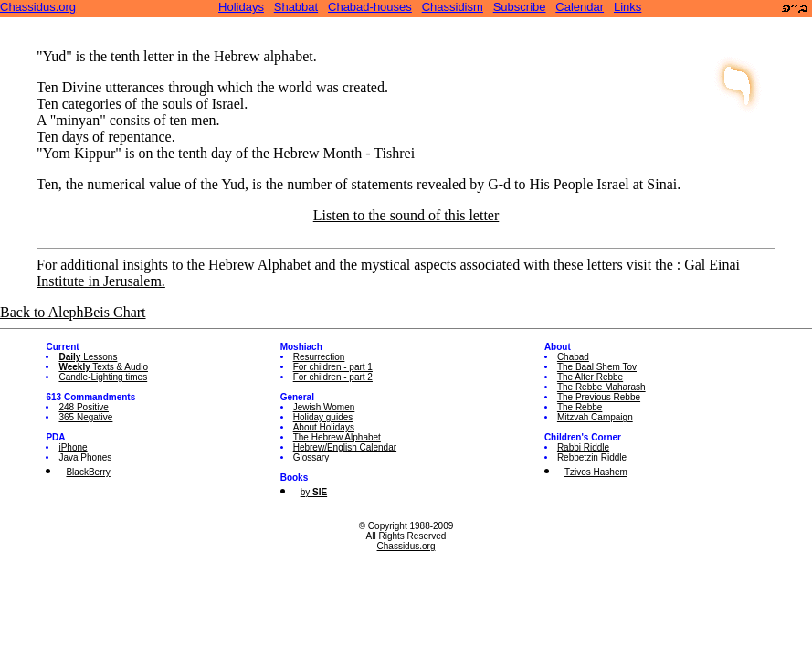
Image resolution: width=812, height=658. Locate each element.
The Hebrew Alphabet (337, 437)
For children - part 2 (333, 377)
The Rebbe (580, 407)
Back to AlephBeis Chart (73, 312)
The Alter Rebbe (590, 377)
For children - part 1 (333, 367)
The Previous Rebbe (599, 397)
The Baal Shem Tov (597, 367)
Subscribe (520, 7)
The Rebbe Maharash (601, 387)
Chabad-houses (370, 7)
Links (627, 7)
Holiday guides (323, 417)
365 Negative (85, 417)
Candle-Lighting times (103, 377)
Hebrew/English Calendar (345, 447)
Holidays (241, 7)
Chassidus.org (38, 7)
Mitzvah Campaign (595, 417)
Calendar (580, 7)
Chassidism (453, 7)
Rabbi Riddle (583, 447)
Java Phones (85, 457)
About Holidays (324, 427)
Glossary (311, 457)
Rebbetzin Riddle (592, 457)
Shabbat (296, 7)
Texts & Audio (103, 367)
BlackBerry (88, 472)
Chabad (573, 357)
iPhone (73, 447)
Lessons (88, 357)
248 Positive (83, 407)
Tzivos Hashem (596, 472)
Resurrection (319, 357)
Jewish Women (324, 407)
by (314, 492)
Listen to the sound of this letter (406, 215)
